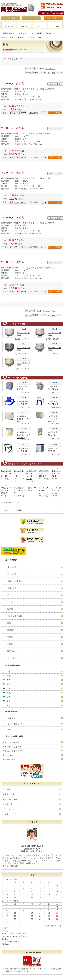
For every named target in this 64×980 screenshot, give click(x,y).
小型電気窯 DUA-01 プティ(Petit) (24, 435)
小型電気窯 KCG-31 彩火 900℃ (25, 419)
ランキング (9, 26)
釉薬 (11, 37)
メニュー (55, 26)
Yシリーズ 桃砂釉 (13, 173)
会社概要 (7, 789)
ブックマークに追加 (13, 510)
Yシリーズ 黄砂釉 (13, 218)
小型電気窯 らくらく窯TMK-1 (54, 419)
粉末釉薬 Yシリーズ (25, 37)
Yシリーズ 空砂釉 (13, 262)
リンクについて (9, 814)
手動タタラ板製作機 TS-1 (57, 473)
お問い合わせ (8, 809)
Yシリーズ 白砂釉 (13, 84)
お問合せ (24, 26)
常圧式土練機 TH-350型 (19, 490)
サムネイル (50, 69)
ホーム (4, 37)
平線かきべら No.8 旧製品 (7, 490)
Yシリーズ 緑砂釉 (13, 128)
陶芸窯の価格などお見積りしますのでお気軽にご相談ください (30, 33)
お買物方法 (7, 804)
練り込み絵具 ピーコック (19, 473)
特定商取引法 (8, 794)
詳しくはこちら (56, 84)
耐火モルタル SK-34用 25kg (6, 473)
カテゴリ (40, 26)
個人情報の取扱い (10, 799)
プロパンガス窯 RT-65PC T (44, 473)
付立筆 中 (31, 488)
